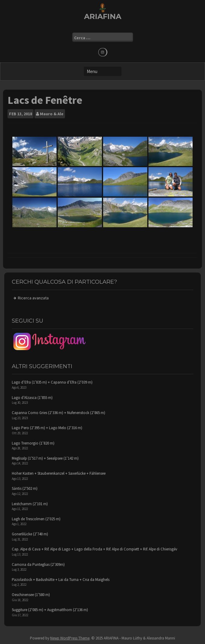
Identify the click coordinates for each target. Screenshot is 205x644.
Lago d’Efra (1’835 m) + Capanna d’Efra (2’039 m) (52, 382)
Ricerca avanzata (33, 298)
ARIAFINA (103, 16)
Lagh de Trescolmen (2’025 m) (36, 519)
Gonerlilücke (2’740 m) (30, 534)
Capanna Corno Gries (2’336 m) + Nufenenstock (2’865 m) (59, 413)
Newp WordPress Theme (70, 638)
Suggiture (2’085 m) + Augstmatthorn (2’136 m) (50, 610)
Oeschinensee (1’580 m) (31, 595)
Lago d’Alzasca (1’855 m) (32, 398)
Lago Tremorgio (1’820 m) (33, 443)
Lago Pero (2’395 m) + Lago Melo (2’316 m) (47, 428)
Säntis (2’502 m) (25, 488)
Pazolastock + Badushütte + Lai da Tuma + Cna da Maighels (61, 580)
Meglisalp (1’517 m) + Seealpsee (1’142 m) (45, 458)
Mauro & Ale (52, 114)
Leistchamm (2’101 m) (30, 504)
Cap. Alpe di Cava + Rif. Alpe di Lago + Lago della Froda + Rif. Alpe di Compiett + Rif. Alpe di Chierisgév (94, 549)
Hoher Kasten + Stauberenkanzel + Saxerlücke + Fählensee (59, 473)
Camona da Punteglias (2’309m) (38, 564)
